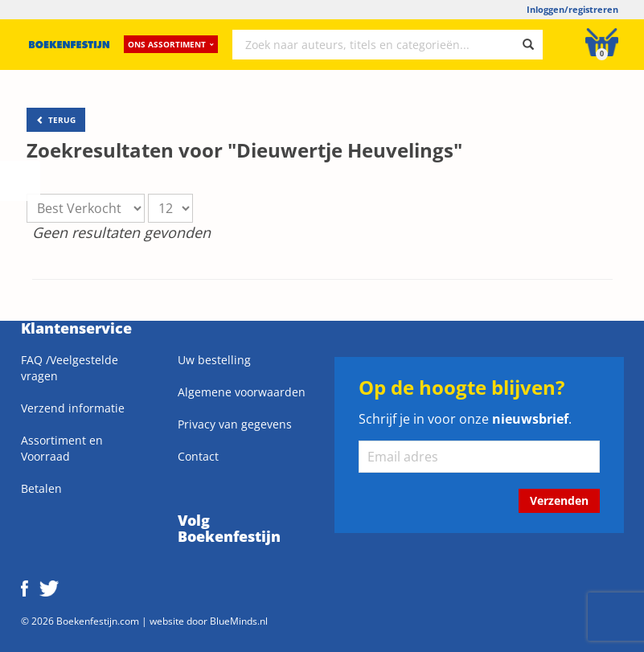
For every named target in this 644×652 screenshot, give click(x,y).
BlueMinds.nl (239, 621)
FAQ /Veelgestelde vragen (70, 368)
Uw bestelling (214, 360)
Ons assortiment (171, 44)
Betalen (41, 488)
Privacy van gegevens (235, 424)
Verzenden (559, 500)
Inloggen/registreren (572, 9)
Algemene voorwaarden (242, 392)
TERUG (56, 120)
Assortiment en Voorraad (62, 448)
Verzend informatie (73, 408)
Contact (198, 456)
